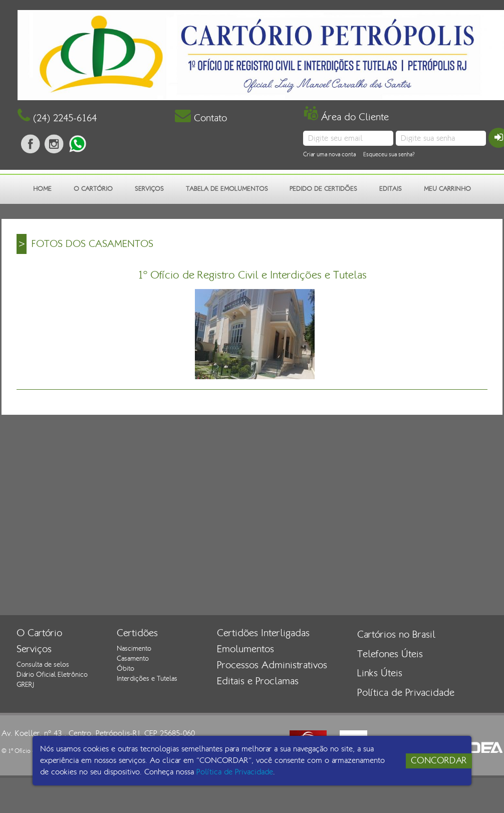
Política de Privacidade (406, 693)
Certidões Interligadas (263, 633)
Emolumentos (245, 649)
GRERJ (25, 685)
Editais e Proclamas (258, 681)
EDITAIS (391, 189)
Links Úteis (380, 673)
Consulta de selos (43, 665)
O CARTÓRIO (93, 189)
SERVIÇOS (149, 189)
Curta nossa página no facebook (31, 144)
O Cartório (39, 633)
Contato (201, 118)
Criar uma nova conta (329, 154)
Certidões (137, 633)
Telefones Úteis (390, 654)
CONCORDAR (439, 761)
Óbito (125, 669)
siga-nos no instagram (54, 144)
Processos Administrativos (272, 665)
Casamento (133, 659)
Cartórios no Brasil (396, 635)
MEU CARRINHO (447, 189)
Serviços (34, 649)
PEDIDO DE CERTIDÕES (323, 189)
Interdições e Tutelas (147, 679)
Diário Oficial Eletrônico (52, 675)
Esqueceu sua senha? (389, 154)
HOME (42, 189)
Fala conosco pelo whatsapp (78, 144)
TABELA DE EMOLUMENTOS (227, 189)
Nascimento (134, 649)
